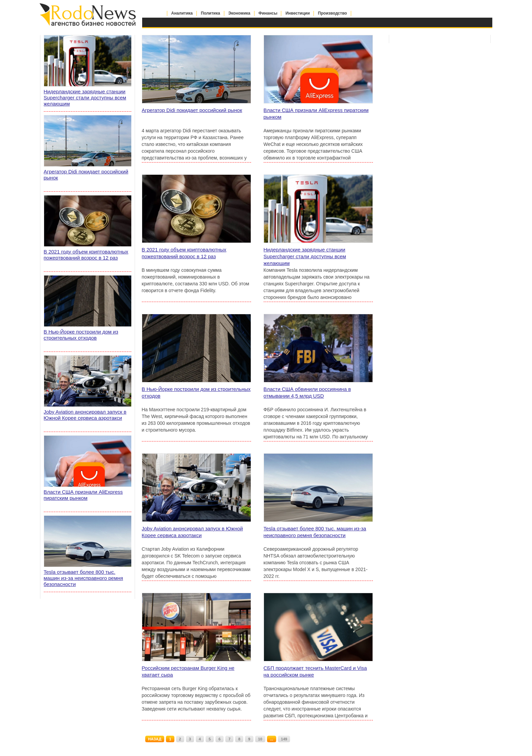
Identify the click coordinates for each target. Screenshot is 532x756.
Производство (332, 13)
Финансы (268, 13)
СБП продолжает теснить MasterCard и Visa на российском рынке (315, 671)
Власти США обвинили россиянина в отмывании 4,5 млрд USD (307, 392)
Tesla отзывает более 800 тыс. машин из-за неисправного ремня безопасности (315, 532)
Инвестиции (298, 13)
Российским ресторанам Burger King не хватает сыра (188, 671)
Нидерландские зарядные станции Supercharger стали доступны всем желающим (305, 256)
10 (260, 739)
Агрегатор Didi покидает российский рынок (192, 110)
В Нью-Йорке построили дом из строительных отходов (196, 392)
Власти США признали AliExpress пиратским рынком (316, 114)
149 (284, 739)
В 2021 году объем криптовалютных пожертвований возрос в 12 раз (184, 253)
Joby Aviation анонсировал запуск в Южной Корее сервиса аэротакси (192, 532)
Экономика (239, 13)
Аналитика (182, 13)
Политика (211, 13)
